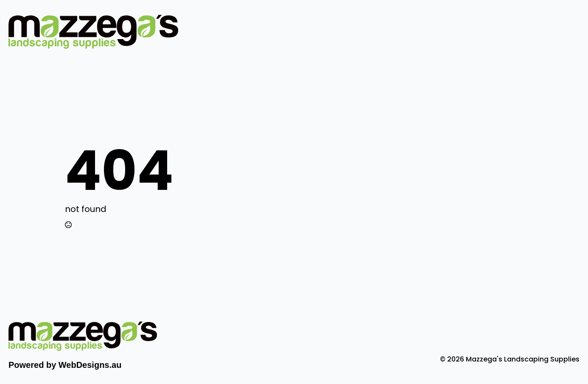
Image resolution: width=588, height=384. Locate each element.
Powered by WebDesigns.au (65, 365)
